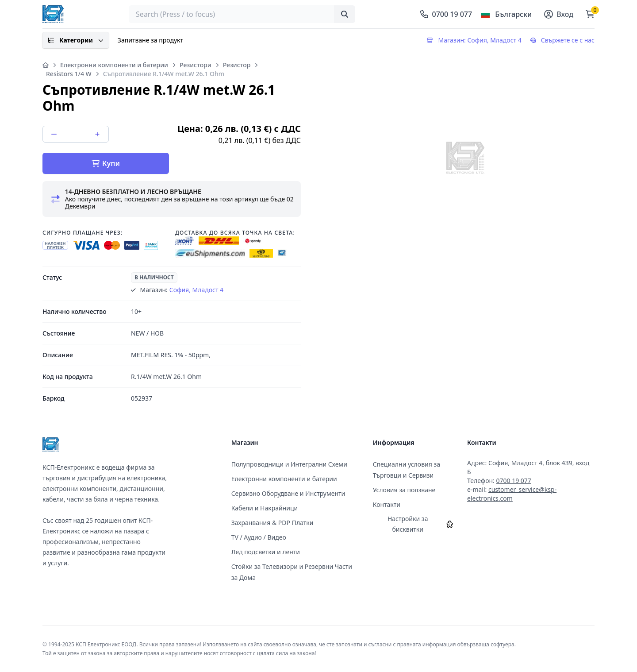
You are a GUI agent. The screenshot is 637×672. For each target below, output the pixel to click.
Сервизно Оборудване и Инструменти (288, 493)
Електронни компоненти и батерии (114, 65)
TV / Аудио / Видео (259, 537)
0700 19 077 (513, 481)
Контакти (387, 504)
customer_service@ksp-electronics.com (512, 494)
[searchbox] (242, 14)
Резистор (237, 65)
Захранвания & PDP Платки (272, 523)
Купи (106, 163)
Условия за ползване (404, 490)
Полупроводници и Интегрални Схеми (289, 464)
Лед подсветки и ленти (266, 552)
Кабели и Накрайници (265, 508)
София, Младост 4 (196, 290)
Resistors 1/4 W (69, 74)
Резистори (196, 65)
